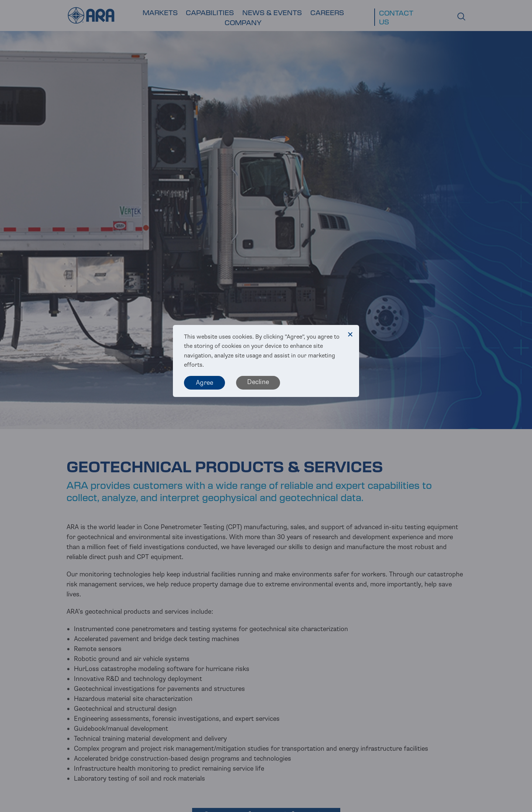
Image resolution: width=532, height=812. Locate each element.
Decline (258, 382)
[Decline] (350, 334)
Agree (204, 383)
